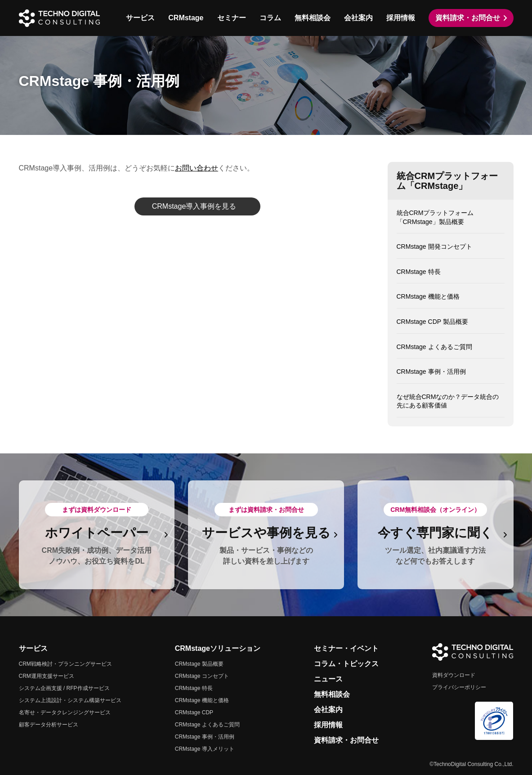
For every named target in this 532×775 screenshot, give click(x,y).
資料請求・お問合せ (468, 18)
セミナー (232, 18)
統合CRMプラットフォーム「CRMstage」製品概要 (435, 217)
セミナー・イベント (346, 648)
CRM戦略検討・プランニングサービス (65, 664)
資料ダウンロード (454, 675)
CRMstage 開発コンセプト (434, 246)
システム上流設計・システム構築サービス (70, 700)
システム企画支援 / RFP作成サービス (64, 688)
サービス (140, 18)
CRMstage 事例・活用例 (431, 372)
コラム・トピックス (346, 664)
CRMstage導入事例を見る (194, 206)
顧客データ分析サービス (49, 725)
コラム (270, 18)
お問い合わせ (197, 168)
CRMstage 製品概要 (199, 664)
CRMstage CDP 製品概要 (432, 322)
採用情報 (401, 18)
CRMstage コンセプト (202, 676)
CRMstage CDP (194, 712)
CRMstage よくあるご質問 (434, 347)
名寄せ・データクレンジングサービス (65, 712)
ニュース (328, 679)
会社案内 (358, 18)
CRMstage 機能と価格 (428, 296)
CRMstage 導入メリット (205, 749)
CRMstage (186, 18)
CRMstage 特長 (419, 272)
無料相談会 (313, 18)
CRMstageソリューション (218, 648)
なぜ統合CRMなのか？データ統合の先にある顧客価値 (448, 401)
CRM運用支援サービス (47, 676)
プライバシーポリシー (459, 687)
